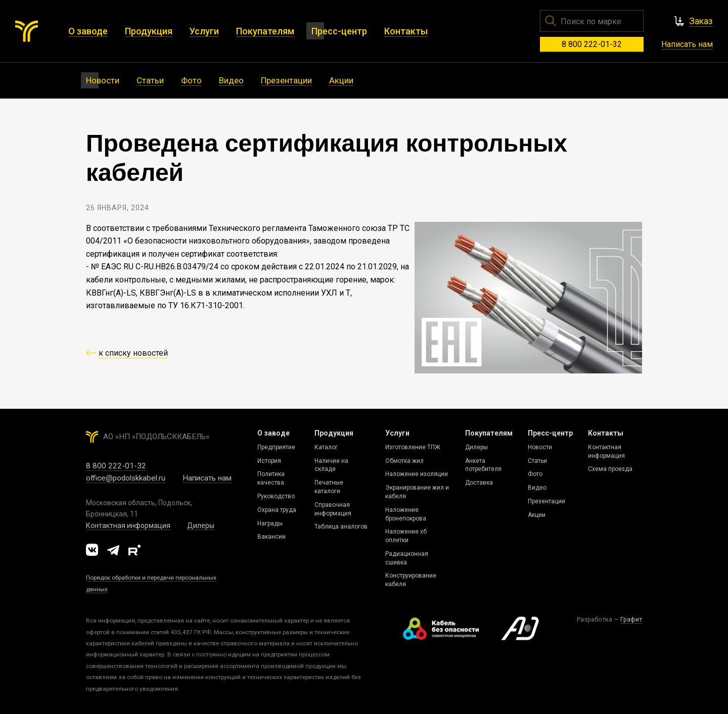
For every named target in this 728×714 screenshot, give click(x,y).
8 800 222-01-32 (592, 44)
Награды (270, 523)
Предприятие (276, 447)
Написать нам (687, 44)
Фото (535, 474)
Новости (540, 447)
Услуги (397, 433)
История (269, 461)
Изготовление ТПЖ (413, 447)
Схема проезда (610, 469)
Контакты (606, 433)
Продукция (334, 433)
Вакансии (271, 537)
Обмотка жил (404, 461)
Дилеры (201, 526)
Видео (537, 488)
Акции (537, 515)
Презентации (547, 501)
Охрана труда (277, 510)
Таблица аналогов (341, 527)
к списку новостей (133, 353)
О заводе (274, 433)
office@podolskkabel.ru (126, 478)
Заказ (701, 21)
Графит (631, 619)
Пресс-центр (550, 433)
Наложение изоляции (417, 474)
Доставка (479, 483)
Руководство (276, 496)
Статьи (537, 461)
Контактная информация (128, 526)
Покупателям (489, 433)
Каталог (326, 447)
